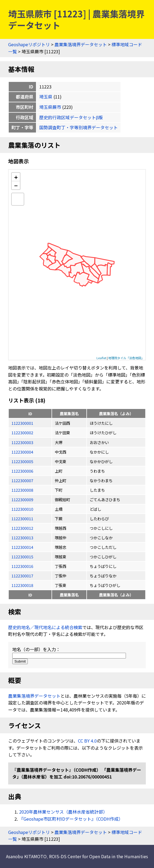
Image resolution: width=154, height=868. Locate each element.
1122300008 (22, 490)
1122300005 (22, 461)
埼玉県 (46, 97)
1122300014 (22, 547)
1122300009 (22, 499)
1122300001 (22, 423)
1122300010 (22, 509)
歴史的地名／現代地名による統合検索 (45, 627)
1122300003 (22, 442)
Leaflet (101, 358)
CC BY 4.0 (87, 741)
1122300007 (22, 480)
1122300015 (22, 557)
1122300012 (22, 528)
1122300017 (22, 576)
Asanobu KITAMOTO (26, 856)
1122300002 (22, 433)
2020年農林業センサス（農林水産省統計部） (63, 812)
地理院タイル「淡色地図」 (126, 358)
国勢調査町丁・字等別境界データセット (78, 127)
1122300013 (22, 538)
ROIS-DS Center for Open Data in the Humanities (99, 856)
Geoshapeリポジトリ (29, 44)
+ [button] (16, 177)
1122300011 (22, 518)
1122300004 (22, 452)
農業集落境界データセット (81, 44)
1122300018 (22, 585)
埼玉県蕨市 (50, 107)
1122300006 (22, 471)
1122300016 (22, 566)
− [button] (16, 185)
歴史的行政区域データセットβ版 (71, 117)
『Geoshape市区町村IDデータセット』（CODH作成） (71, 819)
